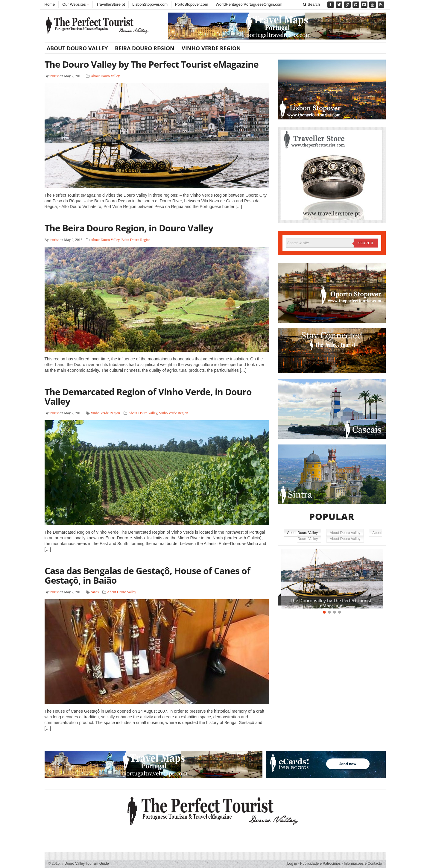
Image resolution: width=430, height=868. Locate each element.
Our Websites (74, 4)
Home (50, 4)
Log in (292, 864)
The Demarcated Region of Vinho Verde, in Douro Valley (148, 396)
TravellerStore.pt (111, 4)
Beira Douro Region (145, 48)
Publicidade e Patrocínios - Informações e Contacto (341, 864)
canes (95, 592)
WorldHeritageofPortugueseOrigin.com (249, 4)
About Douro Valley (77, 48)
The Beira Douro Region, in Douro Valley (129, 228)
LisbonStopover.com (150, 4)
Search (311, 4)
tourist (54, 76)
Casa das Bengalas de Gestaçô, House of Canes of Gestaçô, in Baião (147, 575)
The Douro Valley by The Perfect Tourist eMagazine (152, 64)
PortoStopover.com (192, 4)
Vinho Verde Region (211, 48)
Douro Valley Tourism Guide (85, 864)
